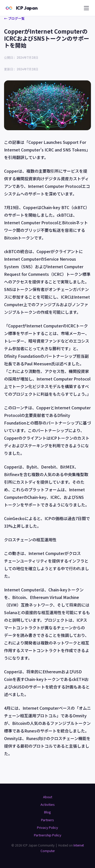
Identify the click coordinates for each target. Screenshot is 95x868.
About (48, 797)
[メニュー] (86, 8)
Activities (48, 804)
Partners (48, 820)
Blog (48, 812)
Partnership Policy (48, 835)
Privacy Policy (48, 827)
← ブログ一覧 (14, 18)
